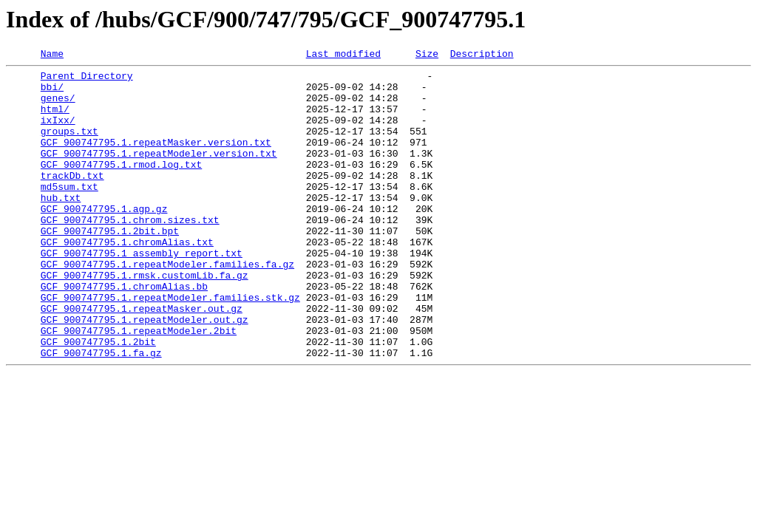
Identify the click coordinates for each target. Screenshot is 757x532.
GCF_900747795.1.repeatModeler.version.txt (159, 173)
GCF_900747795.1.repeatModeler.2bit (139, 386)
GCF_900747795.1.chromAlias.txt (127, 279)
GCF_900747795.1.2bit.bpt (110, 266)
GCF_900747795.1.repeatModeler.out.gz (145, 372)
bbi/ (52, 93)
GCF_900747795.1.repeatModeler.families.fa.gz (167, 306)
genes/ (58, 106)
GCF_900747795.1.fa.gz (101, 412)
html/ (55, 120)
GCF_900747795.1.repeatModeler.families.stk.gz (170, 346)
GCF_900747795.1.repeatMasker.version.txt (156, 160)
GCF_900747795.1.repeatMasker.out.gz (142, 359)
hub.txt (61, 226)
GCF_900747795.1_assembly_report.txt (142, 293)
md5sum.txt (69, 213)
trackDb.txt (72, 199)
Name (52, 55)
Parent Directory (87, 80)
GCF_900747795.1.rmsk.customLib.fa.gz (145, 319)
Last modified (343, 55)
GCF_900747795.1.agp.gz (104, 239)
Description (482, 55)
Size (427, 55)
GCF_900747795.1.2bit (98, 399)
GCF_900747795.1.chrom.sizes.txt (130, 253)
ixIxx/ (58, 133)
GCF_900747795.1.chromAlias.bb (124, 332)
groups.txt (69, 146)
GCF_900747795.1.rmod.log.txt (121, 186)
